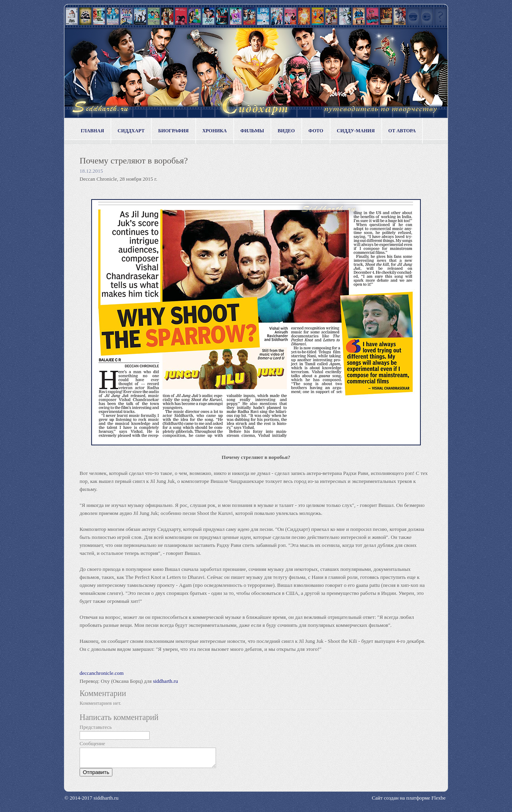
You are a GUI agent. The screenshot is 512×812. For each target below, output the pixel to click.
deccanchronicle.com (102, 673)
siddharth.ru (165, 681)
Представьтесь (96, 727)
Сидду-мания (356, 131)
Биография (173, 131)
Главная (92, 131)
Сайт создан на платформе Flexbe (409, 801)
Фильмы (252, 131)
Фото (316, 131)
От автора (402, 131)
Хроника (215, 131)
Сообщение (92, 743)
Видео (286, 131)
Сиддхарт (131, 131)
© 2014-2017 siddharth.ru (91, 801)
